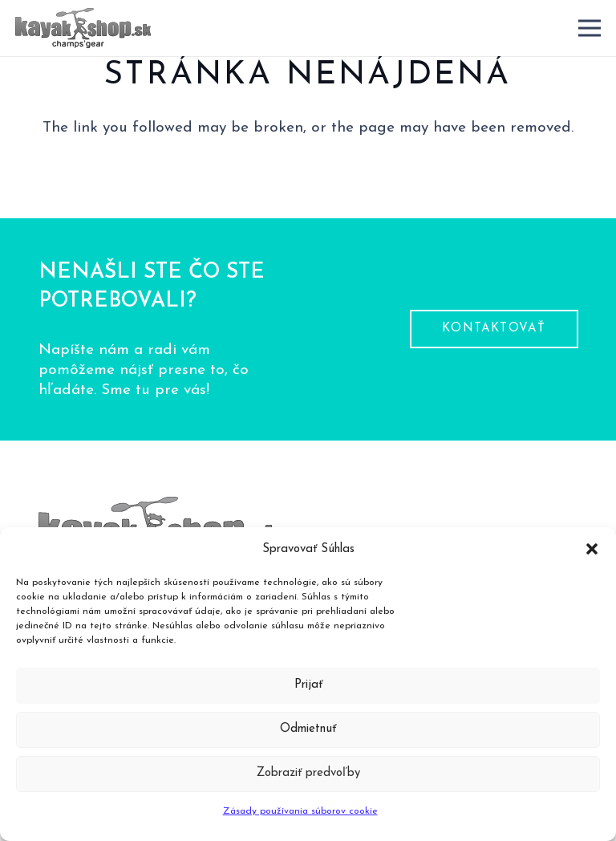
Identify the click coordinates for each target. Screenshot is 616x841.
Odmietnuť (308, 729)
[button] (592, 549)
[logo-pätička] (83, 28)
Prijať (308, 685)
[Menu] (590, 28)
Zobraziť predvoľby (308, 773)
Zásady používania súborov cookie (300, 811)
